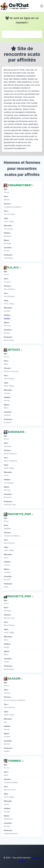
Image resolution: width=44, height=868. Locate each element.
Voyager (7, 318)
